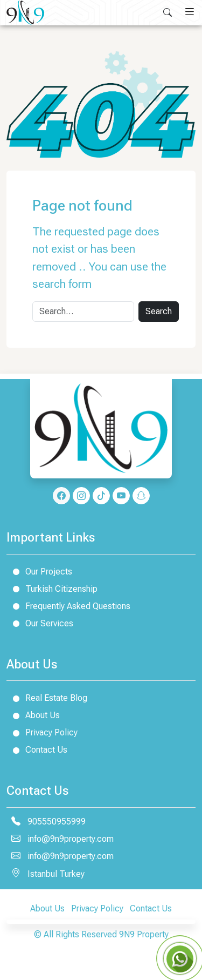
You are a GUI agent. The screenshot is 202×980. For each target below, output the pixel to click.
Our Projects (39, 571)
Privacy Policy (42, 732)
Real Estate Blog (47, 698)
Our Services (40, 623)
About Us (33, 715)
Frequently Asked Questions (68, 606)
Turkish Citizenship (52, 589)
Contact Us (37, 749)
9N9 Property (144, 934)
